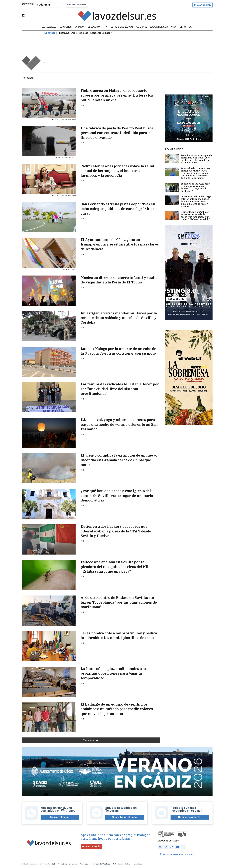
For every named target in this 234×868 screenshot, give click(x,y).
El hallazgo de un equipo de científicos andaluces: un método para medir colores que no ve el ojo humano (117, 709)
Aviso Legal (85, 864)
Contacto (73, 864)
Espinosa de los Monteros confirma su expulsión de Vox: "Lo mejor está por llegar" (187, 188)
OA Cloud (138, 864)
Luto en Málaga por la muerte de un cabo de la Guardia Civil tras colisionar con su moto (118, 351)
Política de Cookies (101, 864)
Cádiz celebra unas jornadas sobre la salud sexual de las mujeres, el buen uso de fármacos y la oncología (117, 171)
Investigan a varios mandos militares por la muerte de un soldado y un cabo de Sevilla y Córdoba (119, 318)
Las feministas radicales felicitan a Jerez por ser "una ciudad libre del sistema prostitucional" (120, 389)
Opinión (80, 27)
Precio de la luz (80, 33)
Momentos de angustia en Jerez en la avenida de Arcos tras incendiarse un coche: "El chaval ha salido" (188, 216)
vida (174, 27)
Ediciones (66, 27)
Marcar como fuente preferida (176, 854)
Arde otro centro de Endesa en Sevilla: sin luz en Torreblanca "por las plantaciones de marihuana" (119, 602)
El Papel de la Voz (122, 27)
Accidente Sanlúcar (101, 33)
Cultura (141, 27)
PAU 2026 (64, 33)
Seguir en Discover (76, 5)
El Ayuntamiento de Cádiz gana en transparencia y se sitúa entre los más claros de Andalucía (120, 244)
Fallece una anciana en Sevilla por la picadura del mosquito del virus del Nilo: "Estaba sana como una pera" (116, 567)
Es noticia (51, 33)
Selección (94, 27)
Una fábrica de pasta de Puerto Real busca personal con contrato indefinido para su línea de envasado (117, 133)
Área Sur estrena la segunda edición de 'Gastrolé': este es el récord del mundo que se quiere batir (189, 159)
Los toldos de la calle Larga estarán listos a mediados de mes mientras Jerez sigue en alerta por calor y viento (188, 202)
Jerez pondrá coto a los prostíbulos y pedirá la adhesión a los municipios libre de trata (119, 635)
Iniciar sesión (203, 5)
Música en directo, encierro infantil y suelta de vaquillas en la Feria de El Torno (119, 280)
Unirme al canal (60, 817)
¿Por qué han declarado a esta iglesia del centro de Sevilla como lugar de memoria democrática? (117, 495)
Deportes (186, 27)
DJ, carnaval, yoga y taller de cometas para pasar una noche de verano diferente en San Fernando (119, 424)
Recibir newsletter (190, 817)
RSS (114, 864)
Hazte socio (91, 846)
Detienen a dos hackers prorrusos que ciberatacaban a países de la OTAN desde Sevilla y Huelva (116, 531)
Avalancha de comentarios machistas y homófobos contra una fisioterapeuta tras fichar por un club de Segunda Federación (188, 173)
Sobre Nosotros (59, 864)
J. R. (82, 105)
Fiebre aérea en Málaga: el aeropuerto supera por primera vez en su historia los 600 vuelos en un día (117, 95)
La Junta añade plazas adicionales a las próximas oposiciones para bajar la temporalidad (114, 673)
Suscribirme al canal (125, 817)
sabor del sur (159, 27)
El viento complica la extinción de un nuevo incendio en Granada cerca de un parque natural (119, 460)
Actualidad (49, 27)
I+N (105, 27)
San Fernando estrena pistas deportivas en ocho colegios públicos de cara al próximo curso (118, 209)
